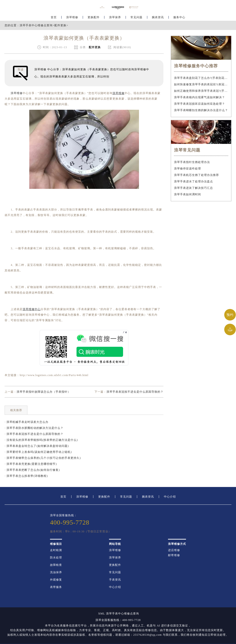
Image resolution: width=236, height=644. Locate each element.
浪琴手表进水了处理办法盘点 (193, 181)
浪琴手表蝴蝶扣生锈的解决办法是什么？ (201, 110)
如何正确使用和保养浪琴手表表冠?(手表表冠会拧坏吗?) (201, 91)
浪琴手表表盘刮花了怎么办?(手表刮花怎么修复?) (201, 78)
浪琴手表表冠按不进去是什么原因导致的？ (135, 392)
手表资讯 (115, 580)
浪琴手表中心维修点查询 (36, 25)
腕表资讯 (158, 18)
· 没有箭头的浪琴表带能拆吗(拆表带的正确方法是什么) (41, 440)
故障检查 (56, 565)
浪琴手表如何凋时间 (187, 194)
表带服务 (56, 587)
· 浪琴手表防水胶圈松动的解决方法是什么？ (34, 428)
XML (102, 614)
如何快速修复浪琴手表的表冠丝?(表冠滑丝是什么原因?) (201, 84)
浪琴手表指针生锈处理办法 (192, 162)
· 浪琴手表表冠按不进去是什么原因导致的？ (34, 434)
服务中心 (179, 18)
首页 (54, 18)
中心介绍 (170, 497)
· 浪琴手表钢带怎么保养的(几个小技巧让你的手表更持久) (43, 458)
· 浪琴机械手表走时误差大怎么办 (27, 422)
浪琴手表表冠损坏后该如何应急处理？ (199, 104)
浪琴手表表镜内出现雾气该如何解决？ (199, 97)
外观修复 (56, 580)
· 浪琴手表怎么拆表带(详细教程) (26, 476)
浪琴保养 (115, 18)
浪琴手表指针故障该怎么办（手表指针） (44, 392)
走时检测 (56, 550)
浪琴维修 (72, 18)
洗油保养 (56, 572)
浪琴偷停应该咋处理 (187, 169)
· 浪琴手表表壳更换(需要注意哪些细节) (31, 464)
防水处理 (56, 558)
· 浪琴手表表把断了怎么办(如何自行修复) (32, 470)
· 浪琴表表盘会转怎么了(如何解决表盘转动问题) (37, 446)
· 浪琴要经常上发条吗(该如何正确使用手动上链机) (38, 452)
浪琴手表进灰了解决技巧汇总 (193, 188)
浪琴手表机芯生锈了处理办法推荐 (196, 175)
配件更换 (60, 25)
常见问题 (136, 18)
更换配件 (94, 18)
